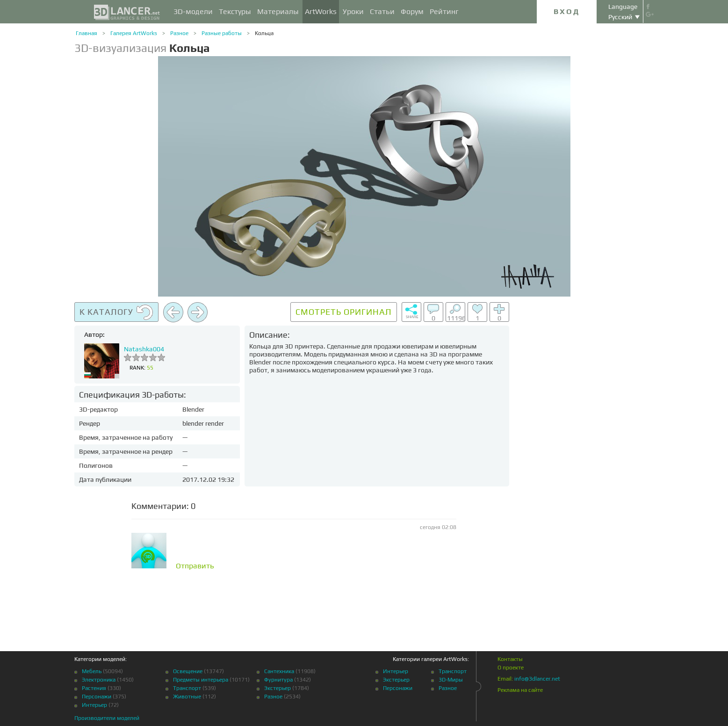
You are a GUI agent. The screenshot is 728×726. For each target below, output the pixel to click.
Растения (94, 688)
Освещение (188, 671)
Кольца (264, 33)
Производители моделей (107, 718)
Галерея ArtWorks (134, 33)
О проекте (511, 668)
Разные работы (222, 33)
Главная (86, 33)
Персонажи (97, 697)
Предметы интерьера (201, 680)
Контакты (510, 659)
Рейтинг (444, 11)
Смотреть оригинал (344, 312)
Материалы (278, 11)
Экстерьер (278, 688)
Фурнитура (278, 680)
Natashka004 (144, 349)
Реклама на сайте (520, 690)
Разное (179, 33)
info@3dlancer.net (537, 679)
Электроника (99, 680)
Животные (187, 697)
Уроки (353, 11)
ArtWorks (321, 11)
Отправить (195, 566)
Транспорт (187, 688)
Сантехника (279, 671)
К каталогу (116, 312)
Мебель (92, 671)
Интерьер (94, 705)
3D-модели (193, 11)
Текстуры (235, 11)
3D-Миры (451, 680)
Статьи (382, 11)
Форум (412, 11)
